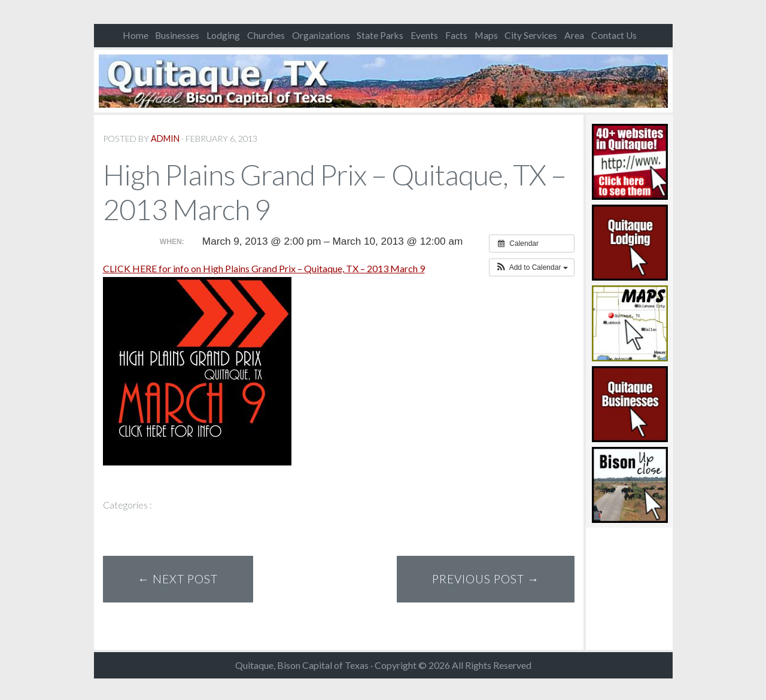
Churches (266, 35)
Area (574, 35)
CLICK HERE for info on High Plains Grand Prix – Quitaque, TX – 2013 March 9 (264, 268)
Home (136, 35)
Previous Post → (486, 579)
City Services (531, 35)
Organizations (321, 35)
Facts (456, 35)
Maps (486, 35)
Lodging (223, 35)
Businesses (177, 35)
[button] (532, 267)
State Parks (380, 35)
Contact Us (614, 35)
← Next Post (178, 579)
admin (165, 139)
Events (424, 35)
